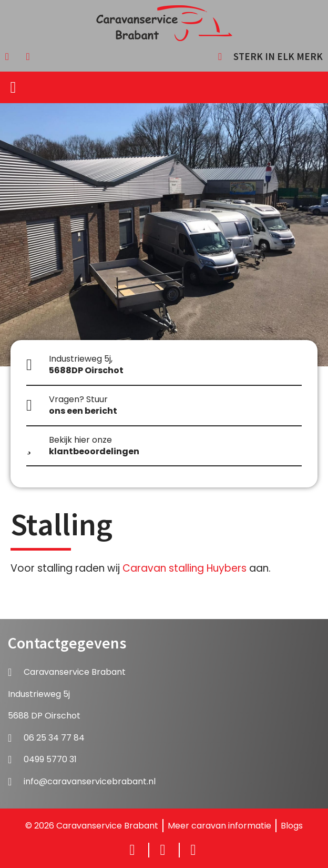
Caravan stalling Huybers (184, 568)
